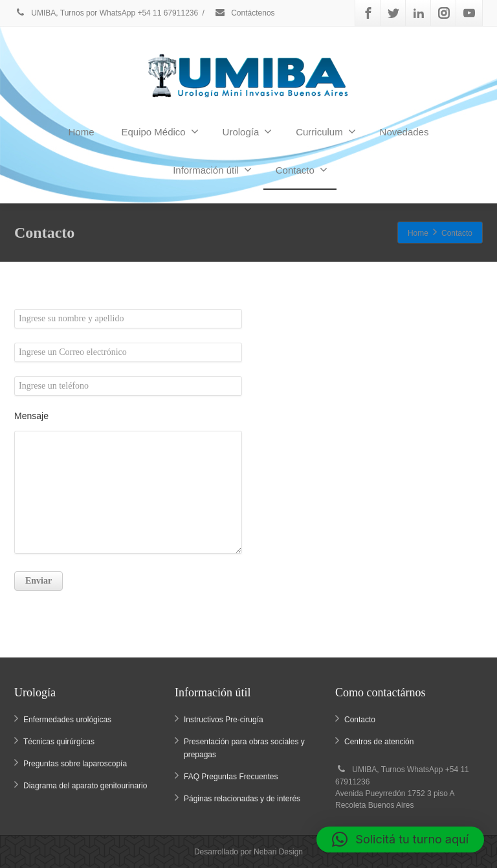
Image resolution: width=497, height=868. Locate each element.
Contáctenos (245, 13)
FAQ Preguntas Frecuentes (231, 777)
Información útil (212, 170)
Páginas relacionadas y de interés (242, 799)
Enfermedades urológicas (67, 720)
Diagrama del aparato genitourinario (85, 786)
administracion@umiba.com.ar (316, 407)
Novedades (404, 132)
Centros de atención (379, 742)
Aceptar (428, 525)
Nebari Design (278, 852)
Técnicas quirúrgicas (59, 742)
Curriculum (326, 131)
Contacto (302, 170)
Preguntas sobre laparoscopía (75, 764)
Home (82, 132)
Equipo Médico (160, 131)
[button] (400, 839)
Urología (248, 131)
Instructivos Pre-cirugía (224, 720)
